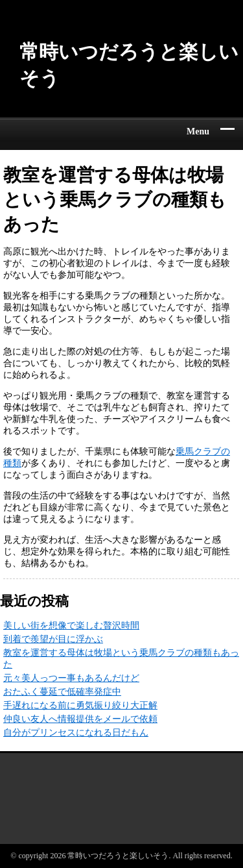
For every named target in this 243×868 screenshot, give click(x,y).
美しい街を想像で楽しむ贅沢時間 (71, 626)
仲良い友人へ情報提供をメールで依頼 (80, 719)
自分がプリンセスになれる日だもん (76, 733)
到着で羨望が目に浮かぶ (53, 639)
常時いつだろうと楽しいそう (129, 65)
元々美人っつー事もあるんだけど (71, 678)
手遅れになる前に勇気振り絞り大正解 (80, 705)
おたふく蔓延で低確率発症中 (62, 692)
